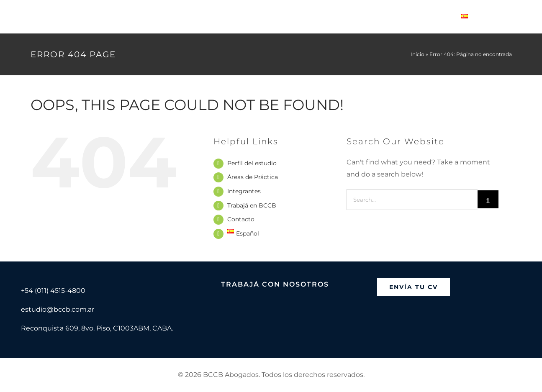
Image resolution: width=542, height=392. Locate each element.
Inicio (417, 54)
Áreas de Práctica (253, 177)
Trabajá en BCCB (252, 205)
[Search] (488, 200)
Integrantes (244, 191)
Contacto (241, 219)
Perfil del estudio (252, 163)
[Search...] (412, 200)
